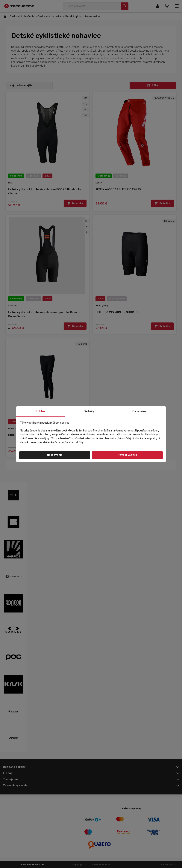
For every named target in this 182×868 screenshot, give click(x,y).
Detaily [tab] (89, 411)
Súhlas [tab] (40, 411)
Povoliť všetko (127, 455)
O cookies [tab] (139, 411)
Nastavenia (55, 455)
